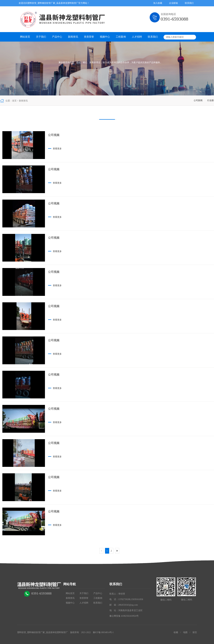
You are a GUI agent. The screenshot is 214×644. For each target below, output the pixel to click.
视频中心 (105, 37)
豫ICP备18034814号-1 (103, 632)
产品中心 (57, 37)
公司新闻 (198, 100)
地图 (185, 632)
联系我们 (189, 3)
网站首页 (25, 37)
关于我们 (41, 37)
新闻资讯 (73, 37)
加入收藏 (158, 3)
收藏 (176, 632)
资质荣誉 (89, 37)
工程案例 (121, 37)
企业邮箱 (173, 3)
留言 (195, 632)
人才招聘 (137, 37)
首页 (14, 101)
